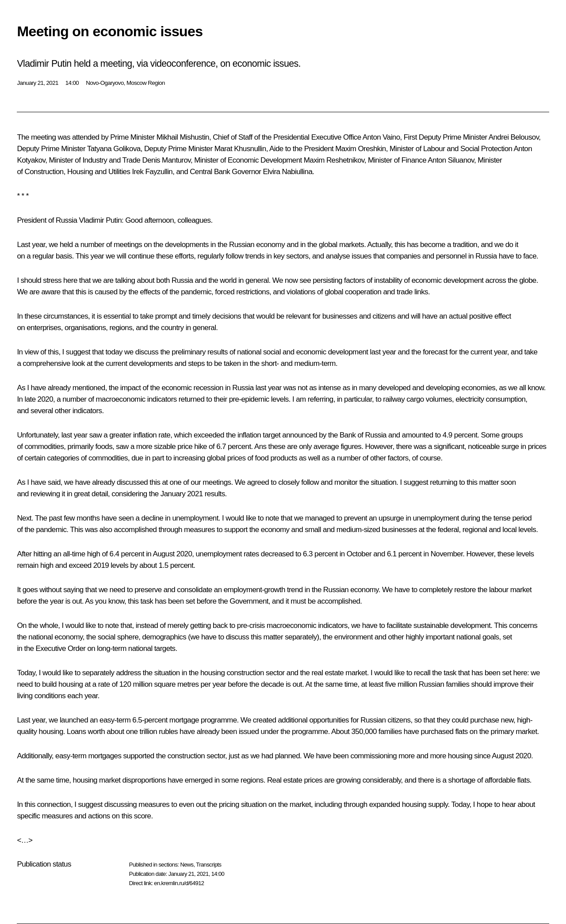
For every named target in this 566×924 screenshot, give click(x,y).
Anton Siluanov (451, 160)
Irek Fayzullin (152, 172)
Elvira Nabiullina (288, 172)
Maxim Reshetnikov (334, 160)
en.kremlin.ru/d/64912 (179, 883)
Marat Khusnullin (240, 149)
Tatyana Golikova (114, 149)
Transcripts (208, 865)
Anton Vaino (381, 137)
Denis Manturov (166, 160)
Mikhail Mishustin (183, 137)
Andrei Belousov (514, 137)
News (187, 865)
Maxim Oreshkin (360, 149)
